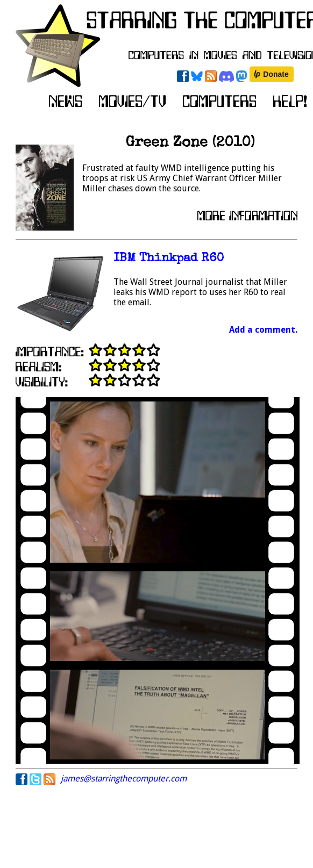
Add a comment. (263, 330)
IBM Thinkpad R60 (169, 259)
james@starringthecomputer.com (124, 779)
